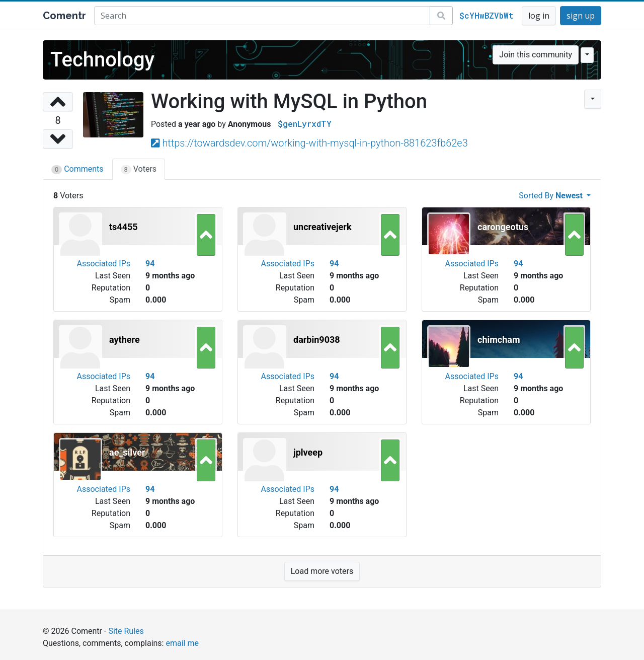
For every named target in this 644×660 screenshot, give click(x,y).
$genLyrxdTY (305, 124)
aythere (125, 340)
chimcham (499, 340)
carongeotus (503, 227)
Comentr (64, 16)
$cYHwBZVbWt (486, 15)
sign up (581, 16)
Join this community (536, 55)
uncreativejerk (323, 227)
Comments (77, 169)
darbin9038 (317, 340)
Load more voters (322, 571)
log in (539, 16)
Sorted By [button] (552, 196)
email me (182, 643)
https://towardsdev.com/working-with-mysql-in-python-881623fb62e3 (315, 143)
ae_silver (127, 452)
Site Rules (126, 631)
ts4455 (124, 227)
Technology (102, 60)
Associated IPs (104, 264)
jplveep (308, 452)
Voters (139, 169)
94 (150, 264)
